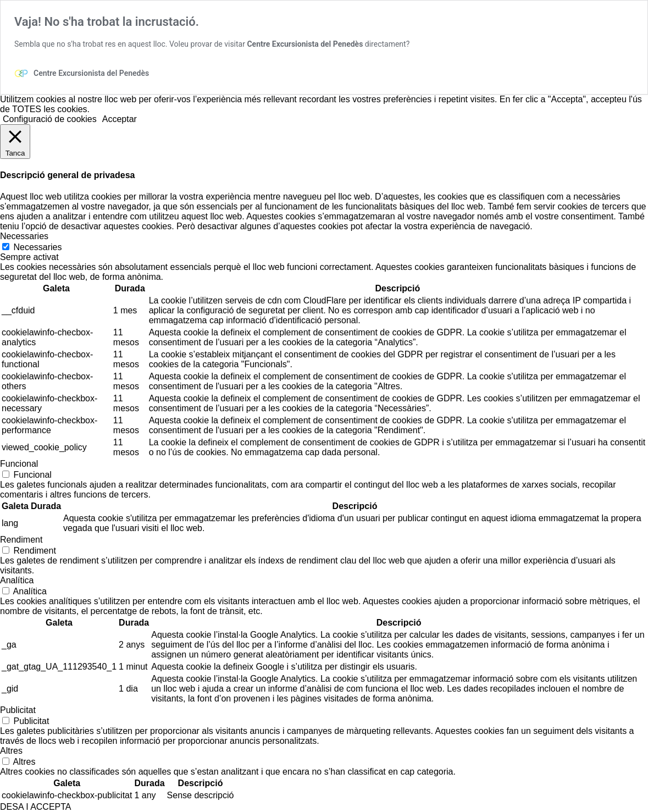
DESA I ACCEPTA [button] (36, 807)
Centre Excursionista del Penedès (305, 44)
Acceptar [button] (120, 119)
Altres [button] (11, 751)
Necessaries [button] (24, 236)
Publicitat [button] (18, 710)
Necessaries (37, 247)
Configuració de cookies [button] (50, 119)
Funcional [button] (19, 464)
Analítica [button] (17, 580)
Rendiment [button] (21, 540)
